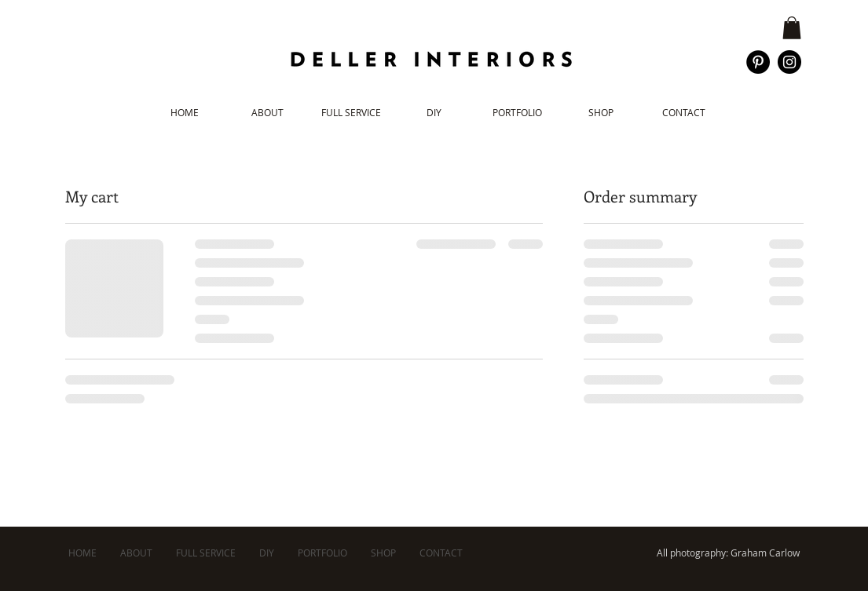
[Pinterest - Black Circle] (758, 62)
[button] (792, 28)
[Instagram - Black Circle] (789, 62)
